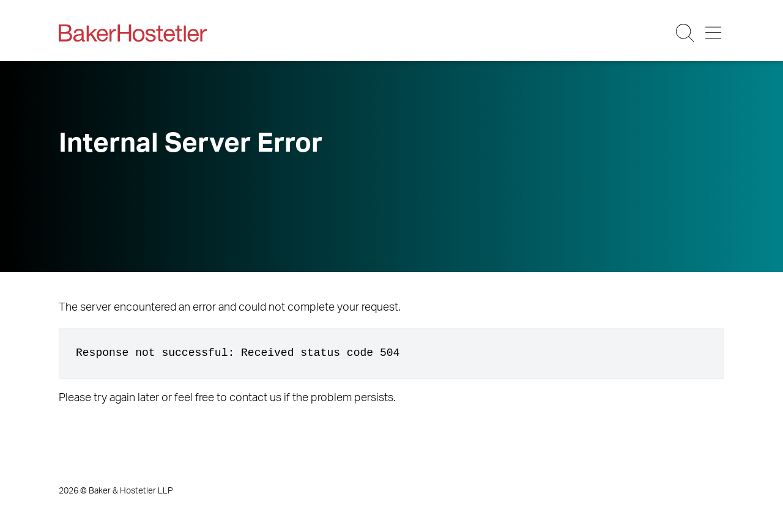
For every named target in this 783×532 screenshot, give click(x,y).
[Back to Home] (133, 33)
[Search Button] (686, 33)
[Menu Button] (714, 33)
